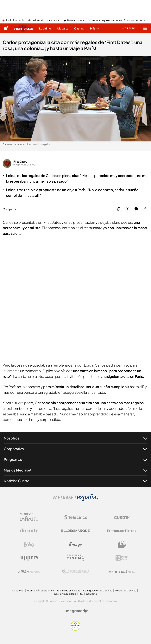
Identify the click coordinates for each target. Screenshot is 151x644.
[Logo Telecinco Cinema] (76, 558)
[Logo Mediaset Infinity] (29, 517)
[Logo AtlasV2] (29, 572)
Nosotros (75, 438)
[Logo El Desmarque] (75, 531)
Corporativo (75, 449)
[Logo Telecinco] (76, 517)
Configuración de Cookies (98, 591)
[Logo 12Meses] (122, 558)
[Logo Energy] (76, 544)
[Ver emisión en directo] (129, 28)
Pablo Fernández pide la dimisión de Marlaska (32, 21)
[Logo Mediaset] (76, 500)
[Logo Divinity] (29, 531)
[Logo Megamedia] (77, 611)
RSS (81, 594)
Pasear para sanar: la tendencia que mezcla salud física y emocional (106, 21)
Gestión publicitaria (65, 594)
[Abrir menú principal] (145, 28)
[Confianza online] (75, 629)
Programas (75, 459)
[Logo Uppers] (29, 558)
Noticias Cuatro (75, 481)
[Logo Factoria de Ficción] (122, 531)
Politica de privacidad (68, 591)
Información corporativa (40, 591)
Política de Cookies (125, 591)
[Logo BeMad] (122, 544)
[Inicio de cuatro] (6, 28)
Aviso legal (18, 591)
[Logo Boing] (29, 544)
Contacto (91, 594)
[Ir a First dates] (24, 28)
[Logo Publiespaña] (76, 572)
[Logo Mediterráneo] (122, 572)
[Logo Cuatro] (122, 517)
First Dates (20, 161)
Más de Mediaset (75, 470)
